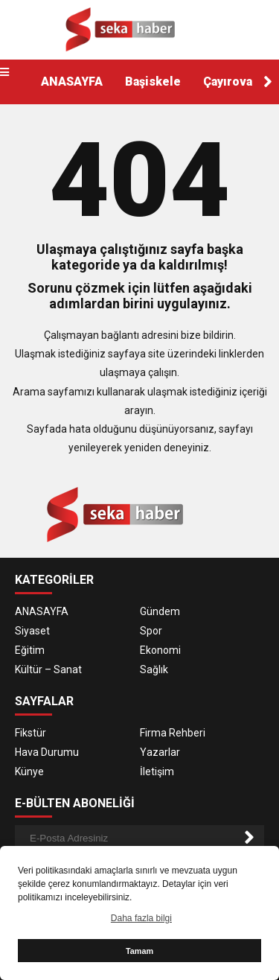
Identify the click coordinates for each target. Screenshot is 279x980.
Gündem (160, 611)
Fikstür (31, 733)
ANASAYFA (72, 82)
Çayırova (228, 82)
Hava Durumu (47, 752)
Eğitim (30, 650)
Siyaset (32, 631)
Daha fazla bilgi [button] (141, 918)
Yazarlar (160, 752)
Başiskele (153, 82)
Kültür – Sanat (48, 669)
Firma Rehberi (173, 733)
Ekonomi (160, 650)
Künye (29, 771)
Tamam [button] (139, 951)
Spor (151, 631)
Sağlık (154, 669)
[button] (268, 82)
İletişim (157, 771)
